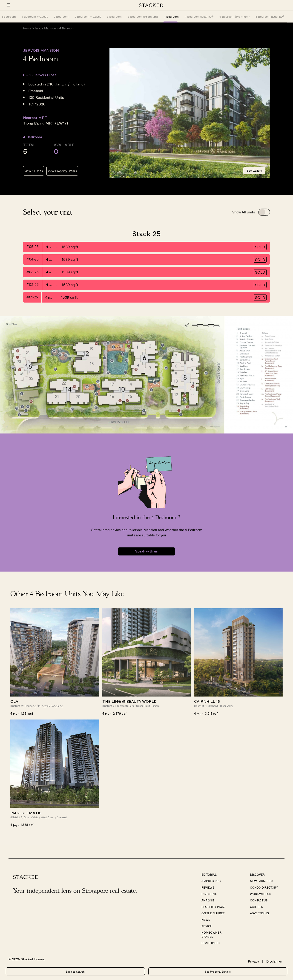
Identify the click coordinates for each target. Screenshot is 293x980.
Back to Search (75, 972)
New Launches (261, 881)
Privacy (253, 961)
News (206, 920)
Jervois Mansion (45, 28)
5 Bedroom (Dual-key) (270, 16)
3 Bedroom (114, 16)
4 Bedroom (171, 16)
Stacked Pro (211, 881)
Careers (256, 907)
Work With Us (260, 894)
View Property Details (62, 171)
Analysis (208, 900)
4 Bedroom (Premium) (234, 16)
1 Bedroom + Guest (35, 16)
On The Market (213, 913)
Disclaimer (274, 961)
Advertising (259, 913)
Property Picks (213, 907)
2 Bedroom (61, 16)
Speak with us (146, 551)
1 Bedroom (9, 16)
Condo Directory (264, 887)
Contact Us (259, 900)
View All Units (34, 171)
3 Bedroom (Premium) (143, 16)
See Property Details (218, 972)
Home (27, 28)
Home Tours (211, 943)
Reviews (208, 887)
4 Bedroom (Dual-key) (199, 16)
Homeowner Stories (211, 935)
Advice (207, 926)
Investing (209, 894)
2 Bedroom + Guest (88, 16)
